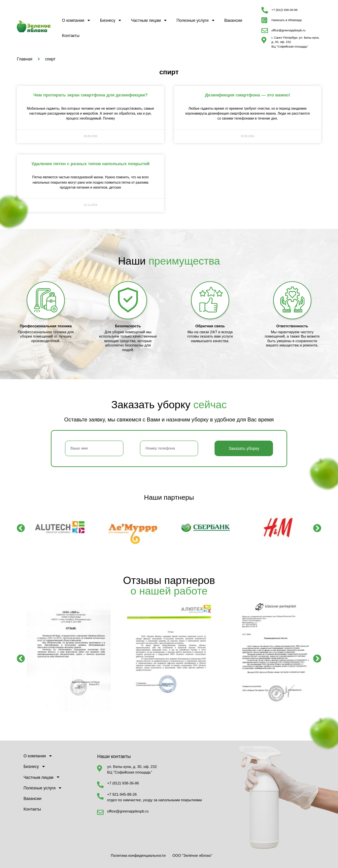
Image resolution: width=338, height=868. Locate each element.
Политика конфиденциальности (138, 855)
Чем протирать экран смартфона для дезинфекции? (91, 95)
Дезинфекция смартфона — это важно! (248, 95)
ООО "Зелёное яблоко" (192, 855)
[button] (21, 528)
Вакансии (233, 20)
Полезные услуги (196, 20)
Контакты (71, 36)
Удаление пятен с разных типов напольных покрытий (90, 164)
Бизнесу (111, 20)
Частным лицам (149, 20)
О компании (76, 20)
